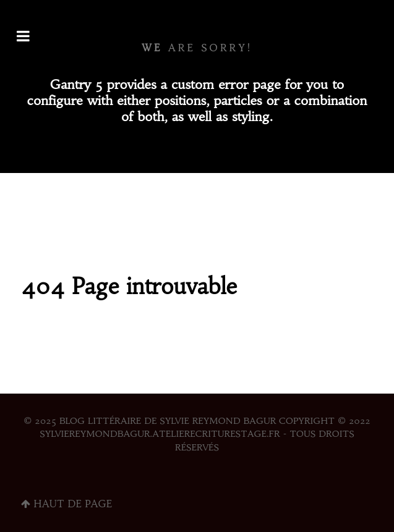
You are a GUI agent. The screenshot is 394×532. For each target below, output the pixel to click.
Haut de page (66, 504)
